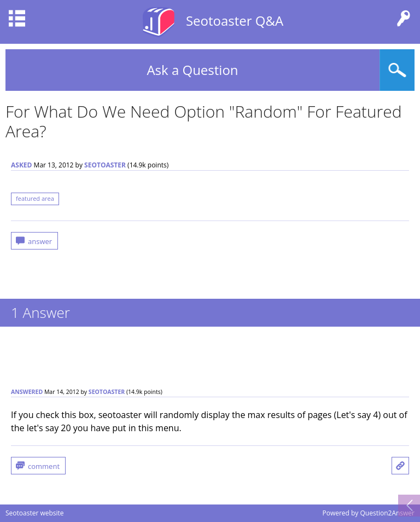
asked (21, 165)
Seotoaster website (35, 513)
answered (27, 392)
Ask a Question (192, 70)
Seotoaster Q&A (235, 21)
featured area (35, 198)
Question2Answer (387, 513)
